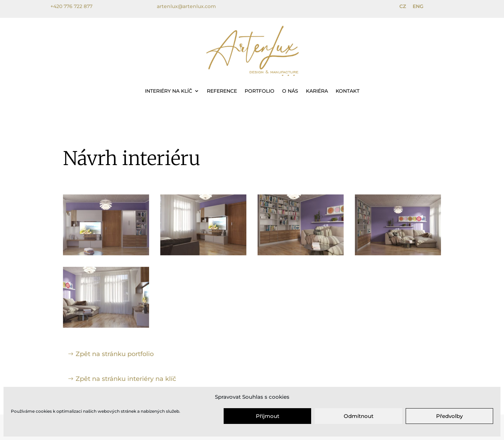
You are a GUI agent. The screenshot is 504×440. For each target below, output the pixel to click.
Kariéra (317, 91)
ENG (418, 6)
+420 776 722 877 (71, 6)
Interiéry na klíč (169, 91)
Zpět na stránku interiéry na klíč (126, 379)
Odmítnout (359, 416)
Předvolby (449, 416)
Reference (222, 91)
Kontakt (348, 91)
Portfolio (260, 91)
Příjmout (268, 416)
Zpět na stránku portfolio (115, 354)
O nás (290, 91)
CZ (403, 6)
